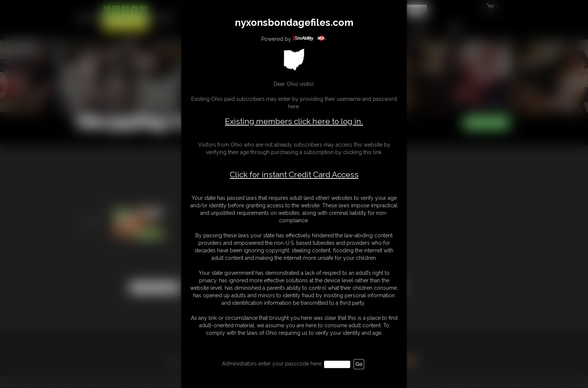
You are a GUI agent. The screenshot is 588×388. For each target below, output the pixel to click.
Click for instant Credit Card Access (294, 175)
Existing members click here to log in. (294, 121)
